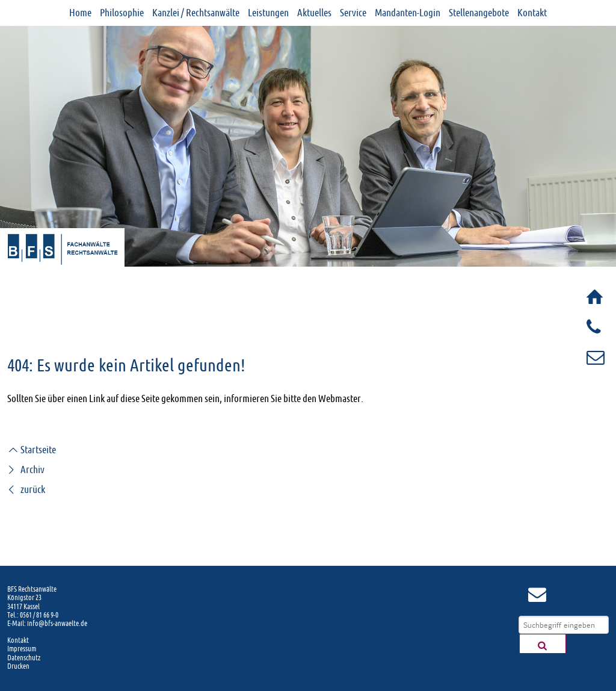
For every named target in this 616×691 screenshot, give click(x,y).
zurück (26, 489)
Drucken (18, 666)
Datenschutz (24, 658)
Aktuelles (314, 13)
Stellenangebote (479, 13)
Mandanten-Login (408, 13)
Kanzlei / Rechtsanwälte (196, 13)
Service (353, 13)
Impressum (22, 649)
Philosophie (122, 13)
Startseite (32, 450)
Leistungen (268, 13)
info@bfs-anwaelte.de (57, 624)
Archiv (26, 469)
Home (80, 13)
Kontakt (532, 13)
